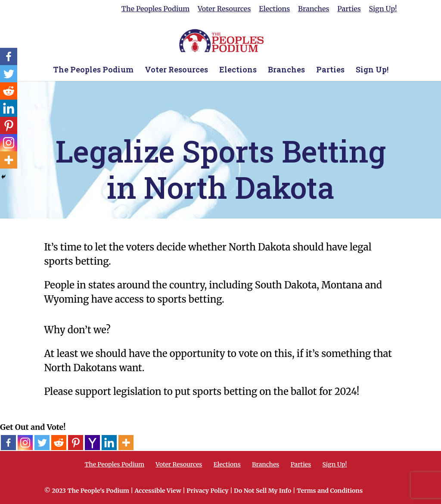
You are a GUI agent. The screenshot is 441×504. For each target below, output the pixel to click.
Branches (314, 9)
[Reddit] (59, 443)
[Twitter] (42, 443)
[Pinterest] (76, 443)
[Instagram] (25, 443)
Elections (274, 9)
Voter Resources (224, 9)
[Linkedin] (109, 443)
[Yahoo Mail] (92, 443)
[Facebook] (8, 443)
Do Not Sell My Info (262, 491)
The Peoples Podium (155, 9)
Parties (349, 9)
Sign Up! (383, 9)
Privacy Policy (207, 491)
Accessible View (158, 491)
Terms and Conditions (330, 491)
